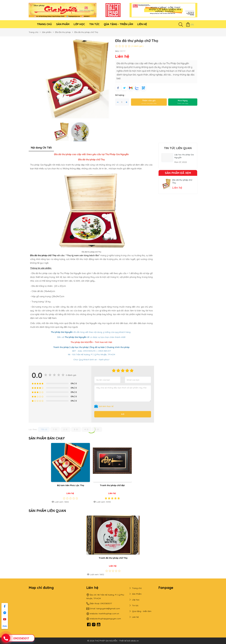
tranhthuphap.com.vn (109, 614)
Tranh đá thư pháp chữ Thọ (113, 558)
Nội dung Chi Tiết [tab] (41, 148)
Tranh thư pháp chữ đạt (112, 485)
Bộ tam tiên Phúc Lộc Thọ (71, 485)
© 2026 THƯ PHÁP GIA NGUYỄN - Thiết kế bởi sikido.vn (113, 641)
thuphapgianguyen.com (109, 619)
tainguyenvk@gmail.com (108, 608)
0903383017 (21, 638)
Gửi (123, 414)
